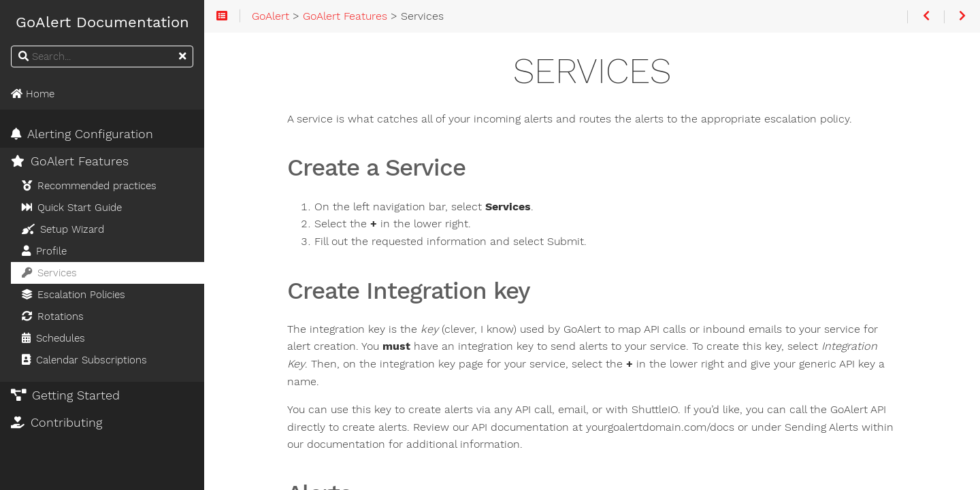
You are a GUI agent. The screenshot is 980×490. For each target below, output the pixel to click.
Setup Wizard (63, 229)
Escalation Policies (73, 295)
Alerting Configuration (82, 134)
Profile (44, 251)
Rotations (53, 316)
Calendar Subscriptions (84, 360)
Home (33, 94)
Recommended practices (89, 186)
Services (49, 273)
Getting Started (65, 395)
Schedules (53, 338)
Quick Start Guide (72, 208)
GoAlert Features (70, 161)
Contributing (56, 423)
